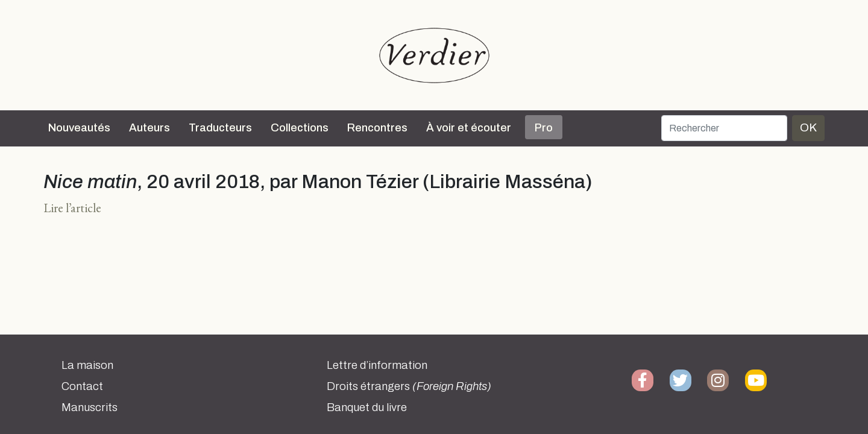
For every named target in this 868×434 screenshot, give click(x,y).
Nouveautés (79, 128)
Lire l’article (72, 208)
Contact (82, 386)
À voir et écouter (469, 128)
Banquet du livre (367, 407)
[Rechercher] (724, 128)
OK (808, 127)
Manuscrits (90, 407)
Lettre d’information (377, 365)
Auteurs (149, 128)
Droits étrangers (409, 386)
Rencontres (377, 128)
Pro (544, 128)
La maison (87, 365)
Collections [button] (300, 128)
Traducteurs (220, 128)
